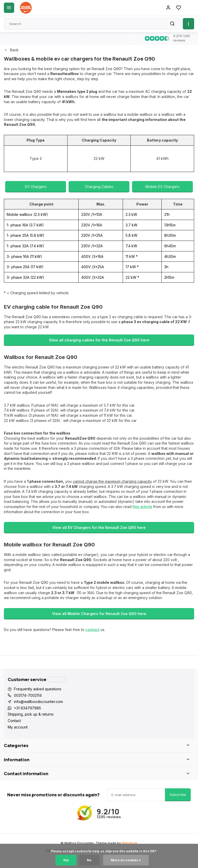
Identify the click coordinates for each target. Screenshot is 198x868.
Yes (66, 860)
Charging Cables (99, 187)
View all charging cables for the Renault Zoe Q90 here (99, 340)
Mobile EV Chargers (162, 187)
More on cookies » (126, 860)
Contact (14, 721)
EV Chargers (36, 187)
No (89, 860)
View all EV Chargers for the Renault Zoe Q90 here (99, 527)
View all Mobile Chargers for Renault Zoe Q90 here (99, 614)
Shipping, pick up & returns (31, 714)
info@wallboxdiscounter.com (38, 702)
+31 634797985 (27, 708)
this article (142, 507)
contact (92, 630)
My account (18, 727)
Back (11, 50)
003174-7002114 (28, 695)
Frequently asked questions (38, 689)
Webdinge (130, 843)
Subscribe (178, 795)
